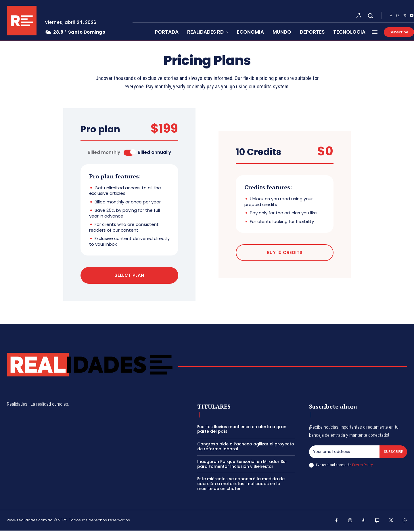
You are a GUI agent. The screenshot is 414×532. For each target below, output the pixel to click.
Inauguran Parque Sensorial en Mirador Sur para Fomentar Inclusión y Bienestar (242, 465)
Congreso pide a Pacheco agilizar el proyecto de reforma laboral (246, 448)
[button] (370, 16)
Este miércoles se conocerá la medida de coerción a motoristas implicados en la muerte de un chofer (241, 485)
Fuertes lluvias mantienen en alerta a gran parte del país (242, 431)
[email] (344, 453)
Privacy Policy (362, 467)
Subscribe (393, 453)
